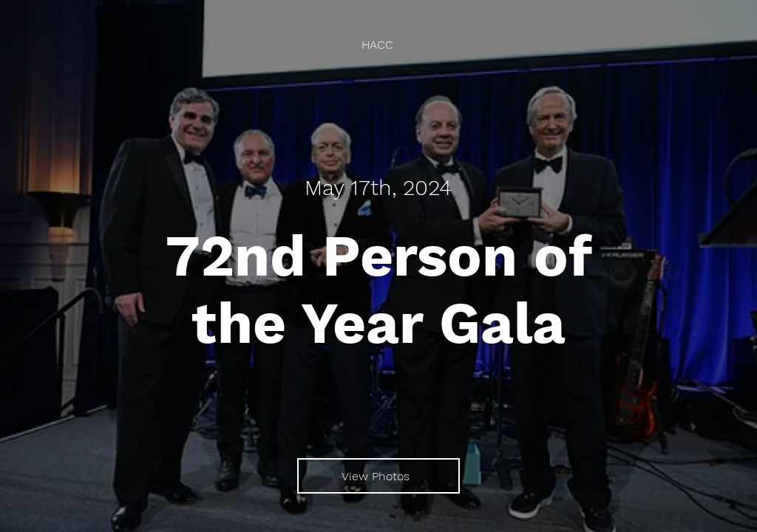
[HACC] (379, 45)
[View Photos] (378, 476)
